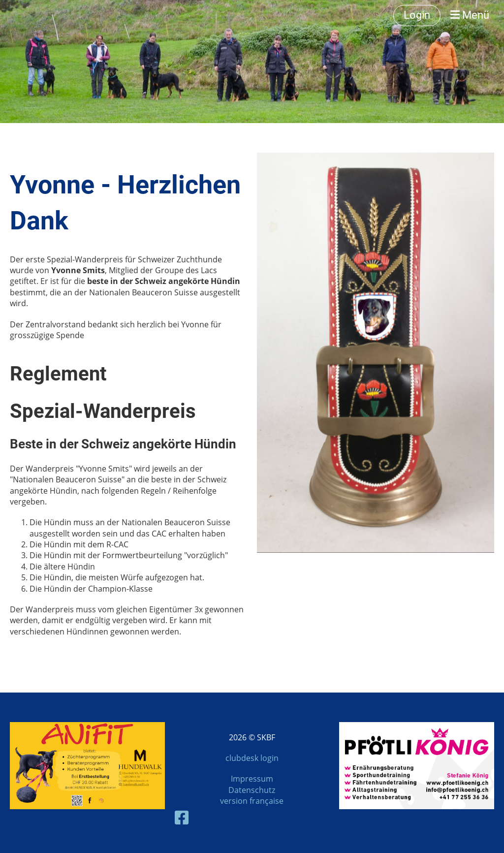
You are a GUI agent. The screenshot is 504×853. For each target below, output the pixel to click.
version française (252, 801)
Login (417, 15)
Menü (470, 15)
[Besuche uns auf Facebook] (182, 817)
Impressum (252, 779)
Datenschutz (252, 790)
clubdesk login (252, 758)
